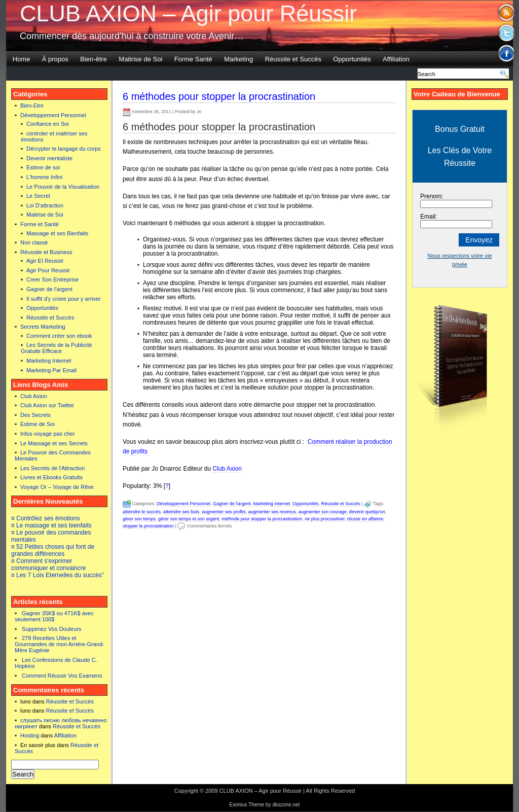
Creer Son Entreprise (52, 279)
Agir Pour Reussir (48, 270)
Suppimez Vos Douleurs (51, 629)
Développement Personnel (53, 115)
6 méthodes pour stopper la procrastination (219, 96)
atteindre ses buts (181, 512)
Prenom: (432, 196)
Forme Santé (193, 59)
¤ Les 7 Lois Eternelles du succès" (58, 575)
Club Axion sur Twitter (47, 405)
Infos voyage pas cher (48, 434)
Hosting (30, 735)
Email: (429, 217)
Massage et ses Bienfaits (57, 233)
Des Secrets (35, 415)
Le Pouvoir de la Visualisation (63, 187)
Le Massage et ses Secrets (54, 443)
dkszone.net (286, 805)
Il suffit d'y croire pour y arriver (64, 299)
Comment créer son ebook (59, 336)
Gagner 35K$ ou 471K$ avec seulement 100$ (54, 616)
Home (22, 59)
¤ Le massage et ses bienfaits (51, 525)
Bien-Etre (32, 105)
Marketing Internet (49, 361)
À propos (55, 59)
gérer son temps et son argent (189, 519)
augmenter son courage (323, 512)
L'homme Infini (44, 177)
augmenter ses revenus (272, 512)
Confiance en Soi (48, 124)
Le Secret (38, 196)
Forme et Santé (40, 224)
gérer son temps (139, 519)
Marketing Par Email (51, 370)
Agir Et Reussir (45, 261)
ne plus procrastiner (325, 519)
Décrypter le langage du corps (64, 149)
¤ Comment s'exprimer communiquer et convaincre (48, 564)
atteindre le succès (142, 512)
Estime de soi (43, 167)
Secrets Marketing (43, 327)
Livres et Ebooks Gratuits (51, 477)
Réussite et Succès (293, 59)
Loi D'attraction (45, 205)
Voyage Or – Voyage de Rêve (57, 487)
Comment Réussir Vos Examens (62, 676)
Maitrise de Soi (140, 59)
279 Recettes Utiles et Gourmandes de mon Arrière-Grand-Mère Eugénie (60, 644)
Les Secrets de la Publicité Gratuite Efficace (57, 348)
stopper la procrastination (148, 526)
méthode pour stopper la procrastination (262, 519)
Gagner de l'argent (49, 289)
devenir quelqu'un (367, 512)
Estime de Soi (38, 424)
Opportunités (352, 59)
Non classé (34, 242)
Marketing (238, 59)
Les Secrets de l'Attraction (52, 468)
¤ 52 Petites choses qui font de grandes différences (53, 550)
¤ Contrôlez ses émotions (45, 518)
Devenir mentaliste (49, 158)
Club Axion (34, 396)
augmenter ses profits (224, 512)
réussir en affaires (365, 519)
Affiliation (396, 59)
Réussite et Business (46, 252)
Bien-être (94, 59)
